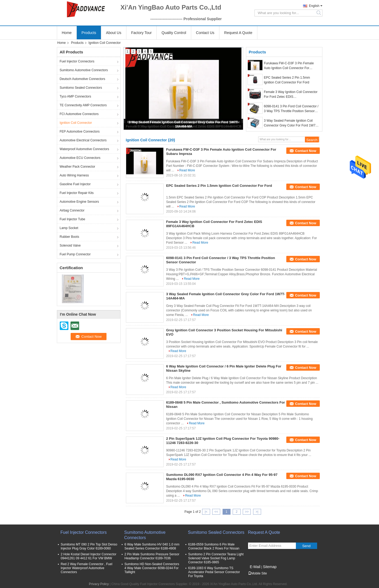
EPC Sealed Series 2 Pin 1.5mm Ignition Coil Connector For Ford (287, 80)
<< (216, 512)
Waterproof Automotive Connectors (84, 149)
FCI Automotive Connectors (79, 114)
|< (206, 512)
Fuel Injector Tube (73, 219)
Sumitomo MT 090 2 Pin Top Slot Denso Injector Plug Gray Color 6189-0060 (89, 546)
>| (257, 512)
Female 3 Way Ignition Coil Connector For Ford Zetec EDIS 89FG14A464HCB (291, 95)
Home (67, 33)
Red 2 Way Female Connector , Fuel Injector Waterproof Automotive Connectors (87, 568)
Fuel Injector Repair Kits (77, 193)
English (314, 6)
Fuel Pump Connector (75, 254)
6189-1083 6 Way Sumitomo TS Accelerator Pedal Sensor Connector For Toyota (214, 572)
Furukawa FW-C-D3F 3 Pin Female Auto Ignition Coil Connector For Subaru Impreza (289, 66)
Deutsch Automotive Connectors (82, 79)
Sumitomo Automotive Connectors (84, 70)
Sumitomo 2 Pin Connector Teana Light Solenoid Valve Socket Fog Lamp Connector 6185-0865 (216, 558)
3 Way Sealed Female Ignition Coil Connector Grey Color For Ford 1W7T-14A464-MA (291, 123)
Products (89, 33)
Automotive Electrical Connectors (83, 140)
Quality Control (174, 33)
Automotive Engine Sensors (79, 202)
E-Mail (255, 567)
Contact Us (205, 33)
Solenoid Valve (70, 246)
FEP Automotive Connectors (80, 132)
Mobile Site (257, 573)
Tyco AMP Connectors (76, 96)
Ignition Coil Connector (76, 123)
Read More (187, 170)
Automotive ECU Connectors (80, 158)
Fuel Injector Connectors (77, 61)
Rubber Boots (69, 237)
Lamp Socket (69, 228)
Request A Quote (238, 33)
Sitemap (270, 567)
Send (306, 546)
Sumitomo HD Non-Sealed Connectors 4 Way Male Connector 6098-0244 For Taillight (152, 568)
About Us (114, 33)
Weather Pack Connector (78, 167)
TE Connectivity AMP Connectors (83, 105)
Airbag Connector (72, 210)
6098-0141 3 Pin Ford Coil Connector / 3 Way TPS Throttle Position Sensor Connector (291, 109)
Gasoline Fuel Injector (75, 184)
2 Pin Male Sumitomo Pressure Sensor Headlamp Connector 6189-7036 (152, 556)
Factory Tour (142, 33)
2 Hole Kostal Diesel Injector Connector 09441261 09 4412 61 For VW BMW (89, 556)
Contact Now (306, 151)
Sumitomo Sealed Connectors (81, 88)
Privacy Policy (99, 584)
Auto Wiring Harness (74, 175)
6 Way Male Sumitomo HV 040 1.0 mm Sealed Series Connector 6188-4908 (152, 546)
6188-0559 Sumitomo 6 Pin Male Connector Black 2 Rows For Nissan (214, 546)
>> (247, 512)
